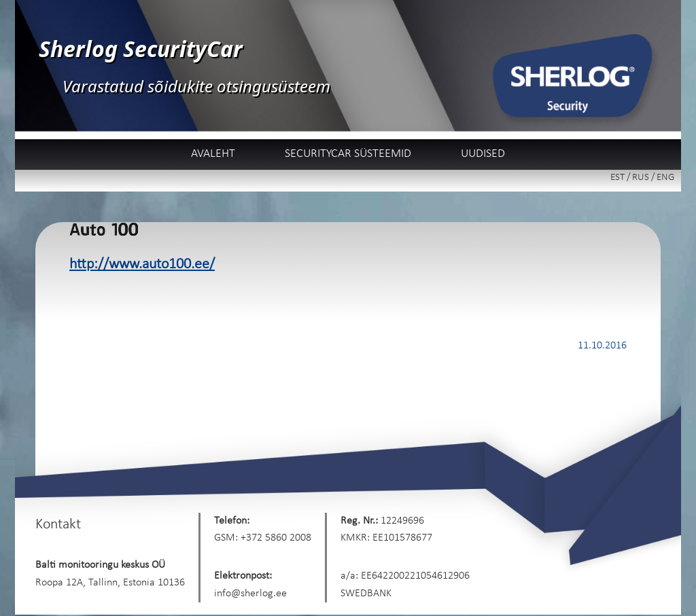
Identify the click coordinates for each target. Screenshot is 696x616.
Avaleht (213, 154)
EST (617, 178)
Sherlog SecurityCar (141, 49)
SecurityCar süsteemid (348, 154)
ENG (665, 178)
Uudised (483, 154)
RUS (641, 178)
